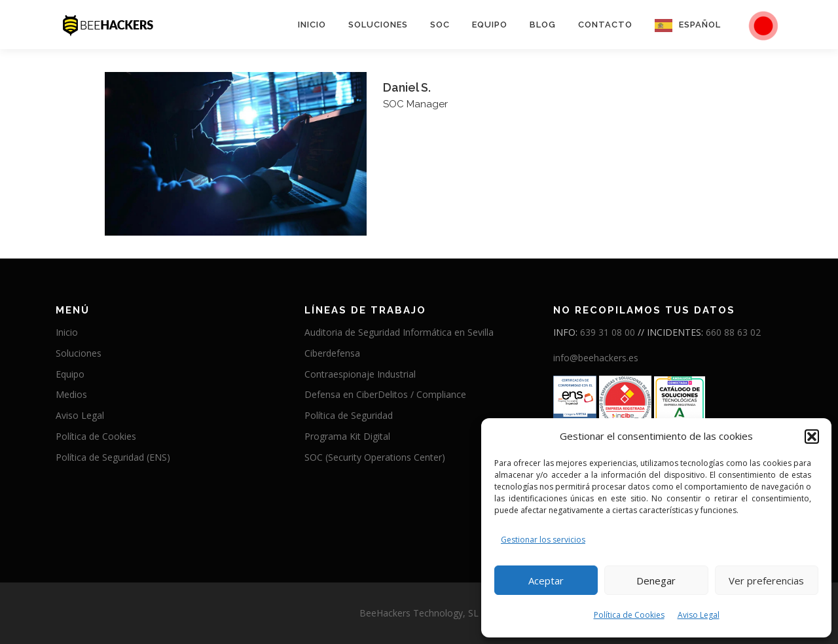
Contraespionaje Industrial (360, 374)
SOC (440, 25)
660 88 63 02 (733, 332)
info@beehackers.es (596, 358)
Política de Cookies (629, 615)
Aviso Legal (699, 615)
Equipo (490, 25)
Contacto (605, 25)
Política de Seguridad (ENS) (113, 457)
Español (700, 25)
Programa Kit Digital (347, 436)
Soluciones (378, 25)
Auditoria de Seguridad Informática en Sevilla (399, 332)
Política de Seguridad (349, 415)
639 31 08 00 (608, 332)
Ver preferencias (766, 581)
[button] (812, 437)
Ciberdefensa (332, 353)
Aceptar (546, 581)
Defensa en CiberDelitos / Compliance (385, 394)
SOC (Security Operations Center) (375, 457)
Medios (71, 394)
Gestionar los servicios (543, 540)
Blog (543, 25)
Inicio (312, 25)
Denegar (656, 581)
